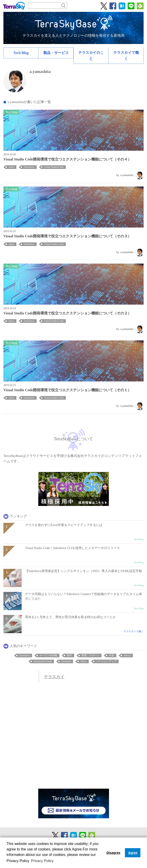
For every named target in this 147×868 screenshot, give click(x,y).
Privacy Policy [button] (42, 861)
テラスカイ (54, 677)
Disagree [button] (113, 853)
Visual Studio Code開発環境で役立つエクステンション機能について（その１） (67, 390)
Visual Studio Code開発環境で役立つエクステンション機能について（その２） (67, 313)
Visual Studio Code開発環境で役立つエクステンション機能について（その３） (67, 236)
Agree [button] (133, 853)
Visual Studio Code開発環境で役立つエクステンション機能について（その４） (67, 159)
